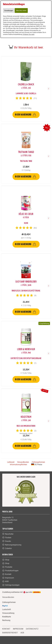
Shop (7, 560)
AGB (7, 581)
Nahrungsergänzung (13, 545)
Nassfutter (9, 534)
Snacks (8, 541)
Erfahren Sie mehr (29, 34)
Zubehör (8, 548)
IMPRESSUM (18, 629)
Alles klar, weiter (21, 10)
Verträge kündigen (12, 585)
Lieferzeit (11, 462)
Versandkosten (23, 462)
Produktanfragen (12, 571)
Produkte (9, 567)
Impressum (10, 578)
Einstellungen (9, 10)
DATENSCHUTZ (32, 629)
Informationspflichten (18, 464)
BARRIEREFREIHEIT (10, 632)
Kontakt (8, 574)
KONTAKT (6, 629)
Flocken (8, 538)
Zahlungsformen (38, 462)
